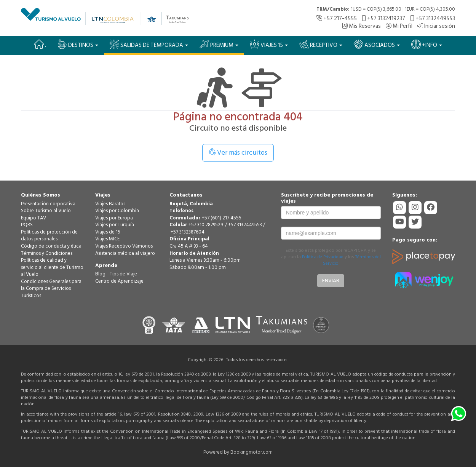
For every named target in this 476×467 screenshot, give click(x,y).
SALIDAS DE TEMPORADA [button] (149, 45)
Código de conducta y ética (51, 246)
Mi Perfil (399, 26)
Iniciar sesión (436, 26)
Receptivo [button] (321, 45)
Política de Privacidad (323, 257)
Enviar (331, 281)
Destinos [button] (78, 45)
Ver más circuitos (238, 153)
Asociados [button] (377, 45)
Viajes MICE (107, 239)
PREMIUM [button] (219, 45)
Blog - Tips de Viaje (116, 274)
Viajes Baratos (110, 204)
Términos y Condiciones (47, 253)
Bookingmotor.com (252, 452)
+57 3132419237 (383, 18)
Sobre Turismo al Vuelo (46, 211)
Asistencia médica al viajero (125, 253)
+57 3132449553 (433, 18)
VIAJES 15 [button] (269, 45)
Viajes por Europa (114, 218)
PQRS (27, 225)
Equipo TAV (34, 218)
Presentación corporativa (48, 204)
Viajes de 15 (108, 232)
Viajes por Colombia (117, 211)
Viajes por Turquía (115, 225)
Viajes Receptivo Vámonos (124, 246)
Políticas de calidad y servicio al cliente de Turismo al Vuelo (52, 267)
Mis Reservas (361, 26)
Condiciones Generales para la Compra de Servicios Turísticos (51, 289)
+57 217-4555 (337, 18)
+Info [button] (427, 45)
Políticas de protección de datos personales (49, 236)
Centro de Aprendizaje (119, 281)
